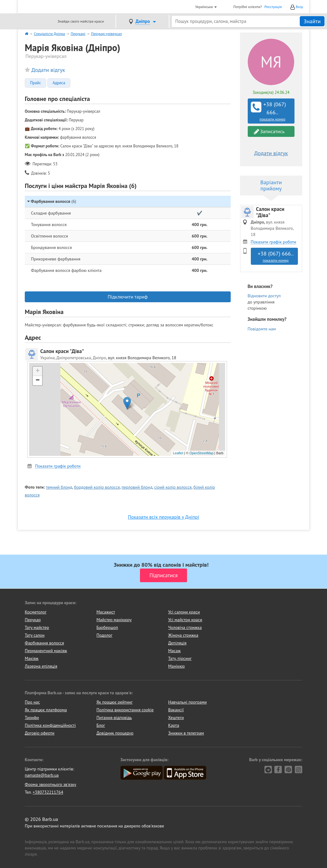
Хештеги (176, 718)
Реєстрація (273, 7)
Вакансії (176, 710)
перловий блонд (137, 487)
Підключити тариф (128, 297)
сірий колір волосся (173, 487)
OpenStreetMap (202, 453)
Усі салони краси (184, 612)
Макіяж (32, 658)
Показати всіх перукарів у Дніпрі (163, 517)
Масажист (106, 612)
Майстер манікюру (114, 620)
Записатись (269, 131)
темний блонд (59, 487)
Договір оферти (40, 733)
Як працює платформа (46, 710)
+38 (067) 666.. (272, 111)
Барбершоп (107, 627)
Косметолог (36, 612)
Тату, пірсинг (180, 658)
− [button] (38, 381)
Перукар (33, 620)
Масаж (174, 651)
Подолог (105, 635)
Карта (174, 725)
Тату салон (35, 635)
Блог (101, 725)
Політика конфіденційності (50, 725)
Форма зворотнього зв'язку (50, 784)
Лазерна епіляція (41, 666)
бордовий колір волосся (97, 487)
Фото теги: (35, 487)
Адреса (59, 83)
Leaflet (178, 453)
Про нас (32, 702)
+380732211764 (48, 792)
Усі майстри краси (185, 620)
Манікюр (177, 666)
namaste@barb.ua (42, 775)
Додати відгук (48, 70)
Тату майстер (37, 627)
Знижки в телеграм (186, 733)
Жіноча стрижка (183, 635)
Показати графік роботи (58, 466)
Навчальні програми (187, 702)
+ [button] (38, 371)
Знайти (312, 21)
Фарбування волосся (44, 643)
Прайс (35, 83)
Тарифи (32, 718)
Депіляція (177, 643)
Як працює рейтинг (115, 702)
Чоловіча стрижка (185, 627)
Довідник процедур (115, 733)
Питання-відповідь (114, 718)
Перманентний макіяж (46, 651)
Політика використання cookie (125, 710)
